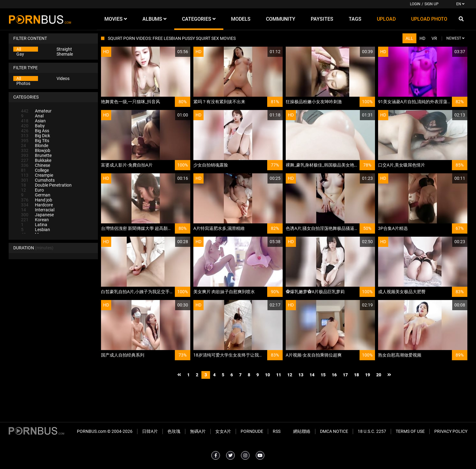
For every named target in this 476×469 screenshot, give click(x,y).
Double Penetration (46, 185)
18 (356, 375)
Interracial (38, 210)
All (19, 49)
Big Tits (35, 141)
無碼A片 (198, 431)
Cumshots (38, 180)
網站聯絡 (302, 431)
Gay (20, 54)
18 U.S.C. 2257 (372, 431)
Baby (33, 126)
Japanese (37, 215)
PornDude (252, 431)
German (36, 195)
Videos (63, 78)
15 (323, 375)
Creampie (37, 175)
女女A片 (223, 431)
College (35, 170)
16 (334, 375)
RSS (277, 431)
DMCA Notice (334, 431)
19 (368, 375)
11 (279, 375)
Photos (23, 83)
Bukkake (36, 160)
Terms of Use (410, 431)
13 (301, 375)
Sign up (432, 4)
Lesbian (36, 230)
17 (345, 375)
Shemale (65, 54)
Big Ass (35, 131)
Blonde (35, 146)
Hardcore (37, 205)
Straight (64, 49)
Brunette (36, 155)
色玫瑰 (174, 431)
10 (267, 375)
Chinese (36, 165)
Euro (32, 190)
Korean (35, 220)
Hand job (37, 200)
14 (312, 375)
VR (434, 38)
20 (379, 375)
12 (290, 375)
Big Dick (36, 136)
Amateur (36, 111)
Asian (33, 121)
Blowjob (36, 150)
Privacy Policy (451, 431)
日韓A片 (150, 431)
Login (415, 4)
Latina (34, 225)
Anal (32, 116)
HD (422, 38)
